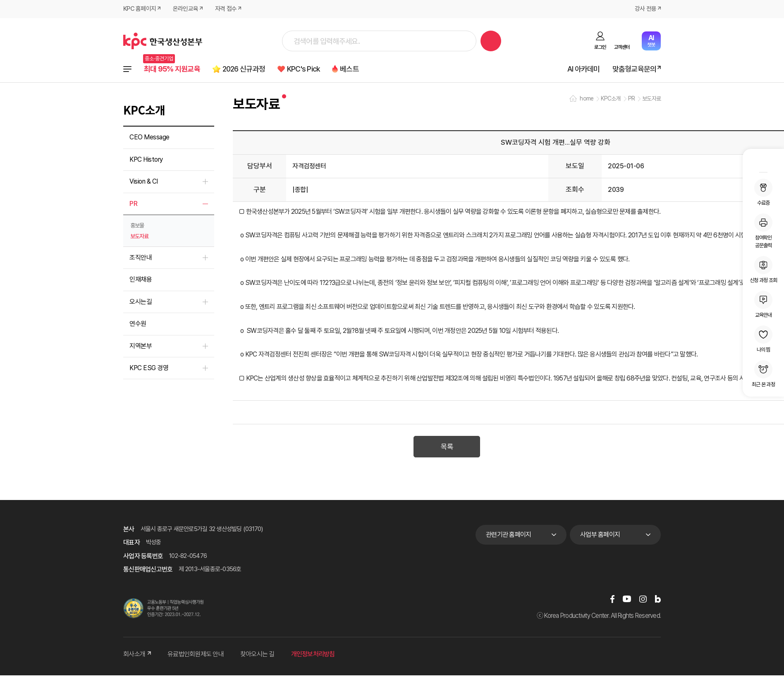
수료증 (763, 192)
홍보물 (137, 226)
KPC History (146, 160)
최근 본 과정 (763, 374)
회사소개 (137, 656)
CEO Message (149, 138)
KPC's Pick (308, 69)
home (587, 99)
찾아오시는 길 (257, 656)
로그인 (600, 47)
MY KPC (763, 162)
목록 (447, 449)
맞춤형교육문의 (634, 69)
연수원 (138, 324)
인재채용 (141, 280)
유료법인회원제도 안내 (196, 656)
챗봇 (651, 41)
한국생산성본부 (163, 41)
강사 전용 (645, 9)
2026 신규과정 (246, 69)
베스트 (356, 69)
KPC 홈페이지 (140, 9)
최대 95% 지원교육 (173, 69)
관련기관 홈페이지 (508, 536)
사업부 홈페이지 (600, 536)
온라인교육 (185, 9)
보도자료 (139, 237)
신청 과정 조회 (763, 270)
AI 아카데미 (583, 69)
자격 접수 (226, 9)
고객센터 (622, 47)
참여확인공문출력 (763, 231)
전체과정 (127, 69)
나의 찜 (763, 339)
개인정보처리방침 (313, 656)
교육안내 (763, 304)
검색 (491, 41)
